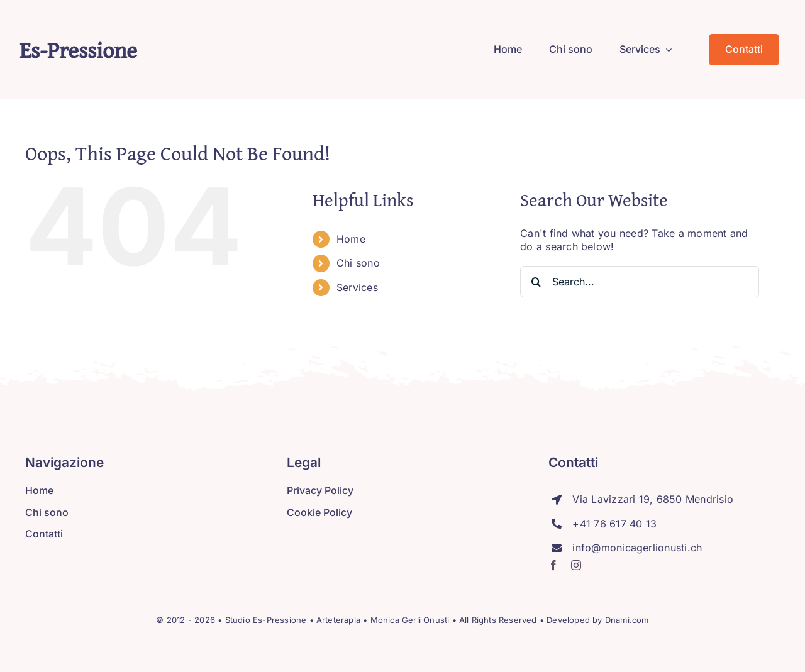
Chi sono (358, 263)
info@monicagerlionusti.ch (637, 548)
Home (351, 239)
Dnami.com (627, 620)
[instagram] (576, 565)
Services (357, 287)
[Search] (536, 282)
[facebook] (553, 565)
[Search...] (640, 282)
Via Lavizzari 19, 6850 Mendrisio (653, 499)
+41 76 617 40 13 (614, 524)
